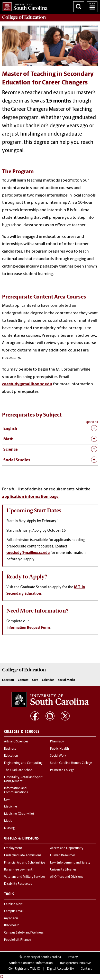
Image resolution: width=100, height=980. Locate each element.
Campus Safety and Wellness (24, 933)
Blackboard (12, 926)
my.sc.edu (11, 919)
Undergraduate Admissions (23, 856)
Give (35, 680)
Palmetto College (62, 770)
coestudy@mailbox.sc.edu (27, 384)
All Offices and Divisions (67, 877)
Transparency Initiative (75, 963)
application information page (30, 497)
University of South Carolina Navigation (92, 7)
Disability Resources (18, 884)
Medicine (11, 807)
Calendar (48, 680)
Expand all (91, 422)
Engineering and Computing (23, 763)
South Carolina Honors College (71, 763)
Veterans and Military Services (25, 877)
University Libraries (63, 870)
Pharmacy (57, 742)
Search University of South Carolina (79, 7)
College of (24, 17)
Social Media (66, 680)
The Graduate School (19, 770)
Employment (13, 848)
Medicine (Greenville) (19, 814)
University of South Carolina (42, 957)
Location (8, 680)
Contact (23, 680)
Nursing (9, 828)
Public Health (60, 749)
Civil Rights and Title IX (24, 969)
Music (8, 821)
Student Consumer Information (31, 963)
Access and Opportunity (67, 848)
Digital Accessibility (60, 969)
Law (7, 800)
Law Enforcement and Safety (70, 863)
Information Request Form (28, 628)
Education (11, 756)
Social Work (58, 756)
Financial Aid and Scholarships (25, 863)
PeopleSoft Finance (18, 940)
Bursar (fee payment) (19, 870)
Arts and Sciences (16, 742)
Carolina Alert (13, 904)
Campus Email (14, 911)
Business (10, 749)
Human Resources (63, 856)
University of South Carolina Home (24, 6)
